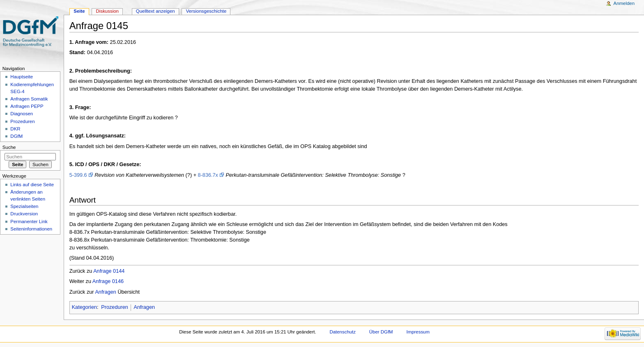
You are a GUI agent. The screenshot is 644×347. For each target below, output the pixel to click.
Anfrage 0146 (108, 281)
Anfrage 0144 (109, 271)
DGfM (16, 136)
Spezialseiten (24, 206)
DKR (15, 129)
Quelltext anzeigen (155, 11)
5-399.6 (78, 175)
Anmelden (624, 3)
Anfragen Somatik (29, 99)
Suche (9, 147)
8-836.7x (208, 175)
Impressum (418, 332)
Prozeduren (115, 307)
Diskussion (107, 11)
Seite (79, 11)
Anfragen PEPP (27, 106)
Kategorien (84, 307)
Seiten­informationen (31, 229)
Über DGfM (381, 332)
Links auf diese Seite (32, 185)
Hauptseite (22, 77)
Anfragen (106, 292)
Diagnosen (22, 114)
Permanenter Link (29, 221)
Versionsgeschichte (206, 11)
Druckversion (24, 214)
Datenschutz (343, 332)
